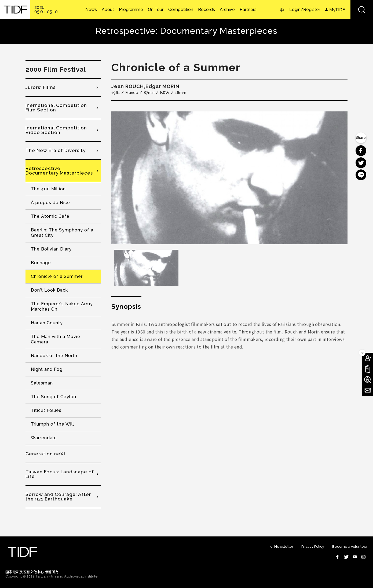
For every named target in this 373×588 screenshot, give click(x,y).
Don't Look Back (49, 290)
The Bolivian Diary (51, 249)
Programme (131, 10)
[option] (229, 178)
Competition (181, 10)
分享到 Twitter (361, 163)
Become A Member (368, 358)
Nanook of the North (54, 356)
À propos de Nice (50, 203)
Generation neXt (46, 454)
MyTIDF (337, 10)
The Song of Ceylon (54, 397)
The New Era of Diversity (56, 150)
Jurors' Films (41, 87)
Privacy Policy (313, 547)
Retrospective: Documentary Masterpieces (59, 171)
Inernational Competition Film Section (56, 108)
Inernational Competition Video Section (56, 130)
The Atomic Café (50, 216)
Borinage (41, 263)
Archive (227, 10)
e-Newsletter (282, 547)
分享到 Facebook (361, 151)
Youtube (355, 557)
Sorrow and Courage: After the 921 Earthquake (58, 497)
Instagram (363, 557)
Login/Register (305, 10)
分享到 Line (361, 175)
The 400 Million (48, 189)
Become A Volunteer (368, 380)
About (108, 10)
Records (206, 10)
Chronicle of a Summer (57, 276)
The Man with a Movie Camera (56, 339)
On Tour (156, 10)
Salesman (42, 383)
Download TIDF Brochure (368, 369)
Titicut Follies (46, 410)
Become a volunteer (350, 547)
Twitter (346, 557)
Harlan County (47, 323)
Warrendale (44, 438)
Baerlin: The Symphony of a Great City (62, 233)
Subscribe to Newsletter (368, 390)
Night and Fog (47, 369)
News (91, 10)
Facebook (338, 557)
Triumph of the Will (52, 424)
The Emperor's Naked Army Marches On (62, 306)
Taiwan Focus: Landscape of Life (60, 474)
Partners (248, 10)
